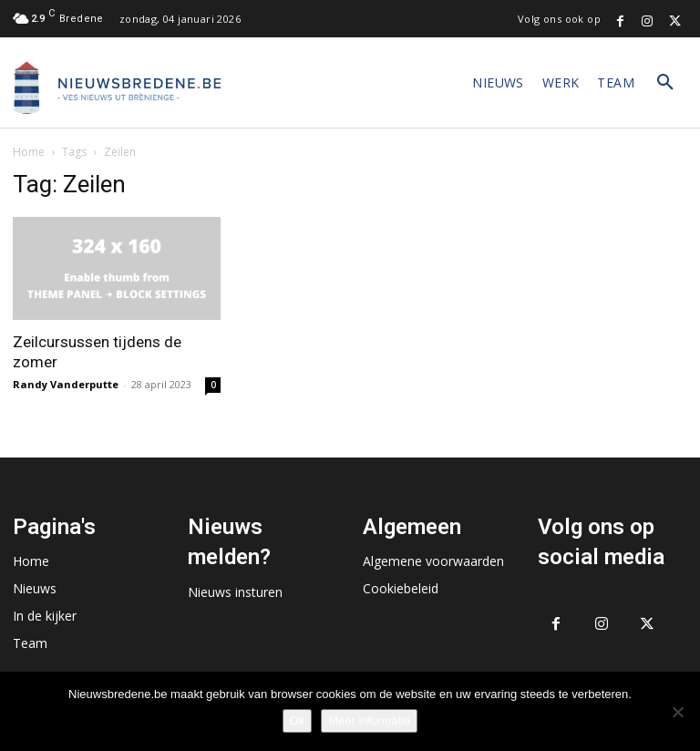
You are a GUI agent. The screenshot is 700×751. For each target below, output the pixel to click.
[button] (665, 83)
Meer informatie (369, 720)
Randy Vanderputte (66, 384)
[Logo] (118, 87)
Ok (298, 720)
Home (29, 152)
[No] (677, 712)
